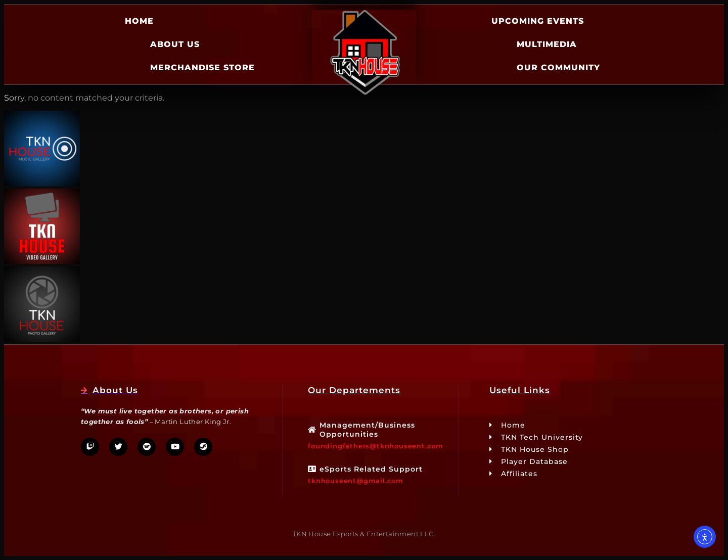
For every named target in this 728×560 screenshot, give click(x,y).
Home (139, 21)
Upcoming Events (538, 21)
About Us (175, 44)
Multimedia (547, 44)
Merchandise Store (202, 67)
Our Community (558, 67)
